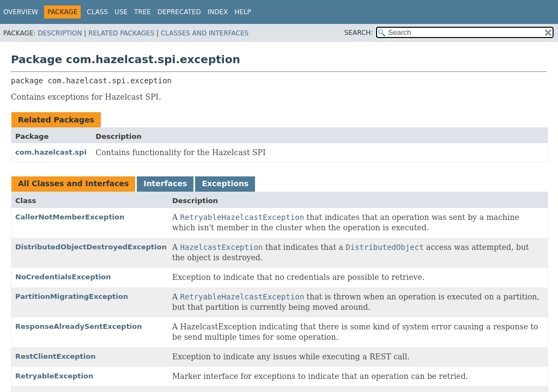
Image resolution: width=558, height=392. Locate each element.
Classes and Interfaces (205, 33)
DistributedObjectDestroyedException (91, 247)
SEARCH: (359, 33)
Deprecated (179, 12)
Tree (142, 12)
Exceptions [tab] (225, 183)
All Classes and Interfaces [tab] (73, 183)
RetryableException (54, 376)
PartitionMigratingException (72, 296)
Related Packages (121, 33)
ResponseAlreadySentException (79, 326)
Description (60, 33)
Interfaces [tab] (165, 183)
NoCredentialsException (63, 277)
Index (218, 12)
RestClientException (55, 356)
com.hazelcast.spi (51, 152)
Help (243, 12)
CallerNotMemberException (70, 217)
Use (121, 12)
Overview (21, 12)
